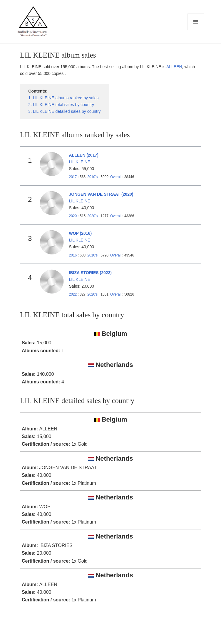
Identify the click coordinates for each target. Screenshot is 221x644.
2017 (73, 177)
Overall (116, 177)
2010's (93, 177)
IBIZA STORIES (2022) (90, 273)
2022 (73, 294)
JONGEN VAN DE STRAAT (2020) (101, 194)
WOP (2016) (81, 233)
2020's (93, 216)
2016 (73, 255)
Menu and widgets (196, 30)
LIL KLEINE (80, 162)
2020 (73, 216)
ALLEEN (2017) (84, 155)
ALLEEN (174, 67)
